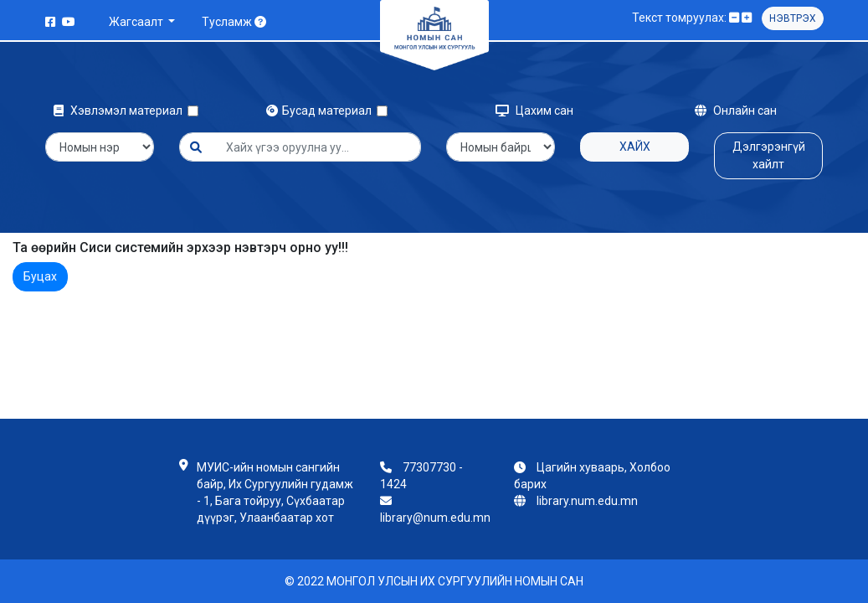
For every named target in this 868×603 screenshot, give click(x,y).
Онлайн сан (736, 111)
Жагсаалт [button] (137, 22)
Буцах (40, 276)
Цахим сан (534, 111)
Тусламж (234, 22)
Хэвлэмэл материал (121, 111)
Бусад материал (321, 111)
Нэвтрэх (793, 18)
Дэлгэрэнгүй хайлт (769, 155)
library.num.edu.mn (587, 501)
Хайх (635, 147)
